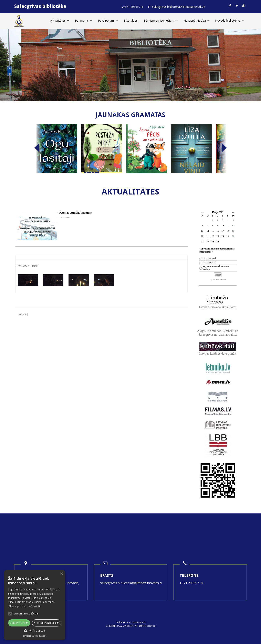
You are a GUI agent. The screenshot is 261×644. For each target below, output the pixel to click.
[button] (35, 631)
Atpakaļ (23, 314)
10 (223, 225)
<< (202, 212)
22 (213, 236)
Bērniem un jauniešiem (161, 20)
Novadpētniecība (196, 20)
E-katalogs (131, 20)
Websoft (129, 626)
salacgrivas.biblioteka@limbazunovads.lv (131, 583)
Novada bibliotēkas (229, 20)
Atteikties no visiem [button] (47, 623)
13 (202, 231)
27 (202, 241)
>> (233, 212)
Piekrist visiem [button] (19, 623)
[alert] (35, 605)
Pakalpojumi (108, 20)
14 (208, 231)
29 (213, 241)
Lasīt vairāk (34, 606)
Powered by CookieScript (35, 636)
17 (223, 231)
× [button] (62, 574)
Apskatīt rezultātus (218, 279)
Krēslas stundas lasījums (75, 213)
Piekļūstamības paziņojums (131, 622)
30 (218, 241)
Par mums (83, 20)
